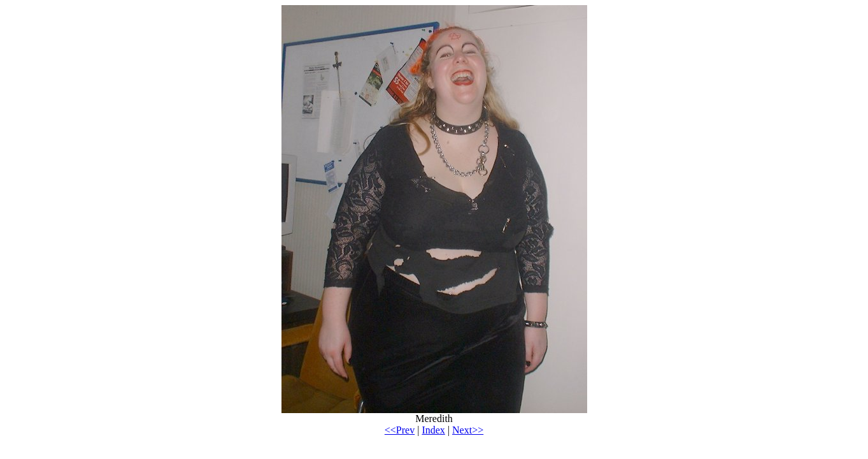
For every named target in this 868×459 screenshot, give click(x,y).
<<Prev (400, 430)
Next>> (468, 430)
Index (433, 430)
